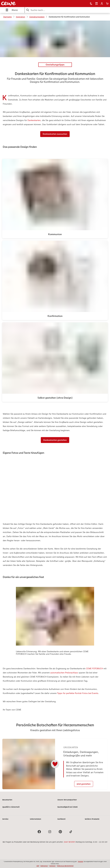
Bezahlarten (7, 802)
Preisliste (80, 862)
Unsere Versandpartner (67, 802)
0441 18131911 (70, 844)
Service (5, 821)
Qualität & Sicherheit (11, 809)
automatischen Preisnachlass (64, 673)
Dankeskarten (34, 120)
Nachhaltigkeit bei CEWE (68, 809)
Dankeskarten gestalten (55, 440)
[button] (102, 4)
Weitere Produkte (92, 821)
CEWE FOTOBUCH (94, 668)
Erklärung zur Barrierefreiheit (65, 866)
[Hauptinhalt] (55, 407)
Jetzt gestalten (84, 784)
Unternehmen (35, 821)
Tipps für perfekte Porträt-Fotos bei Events (78, 693)
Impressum (52, 866)
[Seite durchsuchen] (67, 10)
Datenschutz (44, 866)
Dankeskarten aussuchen (55, 134)
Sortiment (61, 821)
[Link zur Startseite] (22, 4)
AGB (38, 866)
